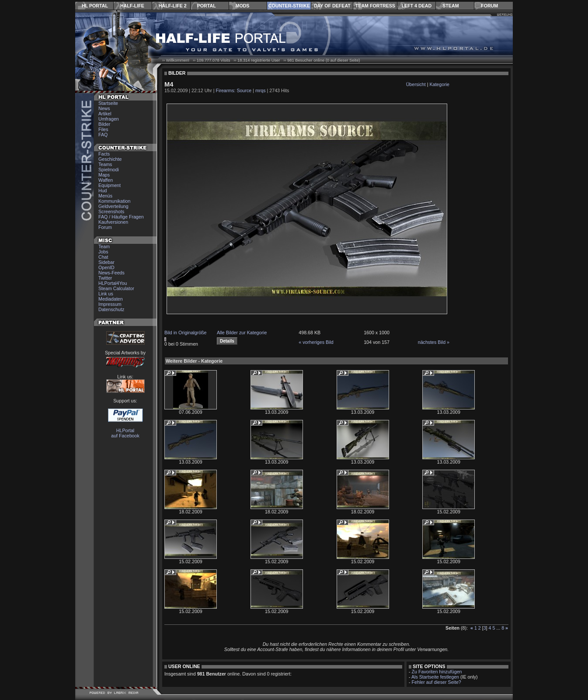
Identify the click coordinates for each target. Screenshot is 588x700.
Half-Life (132, 6)
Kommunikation (114, 201)
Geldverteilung (113, 206)
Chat (103, 257)
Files (103, 129)
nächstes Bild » (434, 342)
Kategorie (439, 84)
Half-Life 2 (173, 6)
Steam (451, 6)
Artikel (105, 114)
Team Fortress (375, 6)
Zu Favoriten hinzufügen (437, 672)
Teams (105, 164)
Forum (489, 6)
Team (104, 246)
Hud (103, 191)
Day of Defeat (332, 6)
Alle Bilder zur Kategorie (242, 333)
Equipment (110, 185)
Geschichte (110, 159)
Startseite (108, 103)
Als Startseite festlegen (435, 677)
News (104, 108)
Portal (207, 6)
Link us (106, 294)
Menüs (105, 196)
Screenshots (111, 211)
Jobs (103, 252)
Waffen (106, 180)
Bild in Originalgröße (186, 333)
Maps (104, 175)
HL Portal (95, 6)
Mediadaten (111, 299)
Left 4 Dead (416, 6)
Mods (243, 6)
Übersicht (416, 84)
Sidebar (106, 262)
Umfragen (109, 119)
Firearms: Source (234, 90)
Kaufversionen (113, 222)
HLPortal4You (113, 283)
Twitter (105, 278)
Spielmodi (109, 170)
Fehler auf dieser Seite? (437, 682)
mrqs (261, 90)
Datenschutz (111, 309)
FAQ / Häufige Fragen (121, 217)
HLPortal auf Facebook (125, 433)
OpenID (106, 267)
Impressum (110, 304)
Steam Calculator (116, 288)
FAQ (103, 135)
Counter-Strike (289, 6)
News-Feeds (111, 273)
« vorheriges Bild (316, 342)
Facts (104, 154)
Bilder (104, 124)
